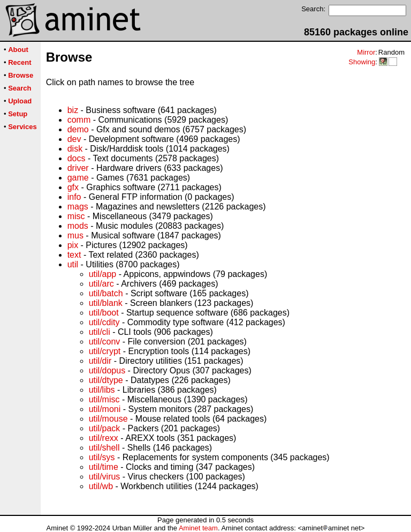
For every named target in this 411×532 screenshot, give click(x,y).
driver (78, 168)
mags (78, 207)
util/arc (101, 284)
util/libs (102, 390)
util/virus (105, 477)
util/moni (105, 409)
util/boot (104, 313)
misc (76, 216)
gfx (73, 187)
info (74, 197)
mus (75, 235)
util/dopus (107, 370)
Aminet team (198, 528)
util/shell (104, 448)
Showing (362, 62)
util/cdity (104, 322)
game (78, 178)
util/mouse (108, 419)
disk (75, 149)
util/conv (105, 342)
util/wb (101, 486)
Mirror (366, 52)
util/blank (106, 303)
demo (78, 129)
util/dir (100, 361)
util (73, 264)
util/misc (104, 399)
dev (74, 139)
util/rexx (104, 438)
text (74, 255)
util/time (104, 467)
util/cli (100, 332)
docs (77, 158)
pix (73, 245)
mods (78, 226)
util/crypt (105, 351)
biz (73, 110)
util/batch (106, 293)
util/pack (105, 428)
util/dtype (106, 380)
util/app (103, 274)
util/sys (102, 457)
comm (79, 120)
